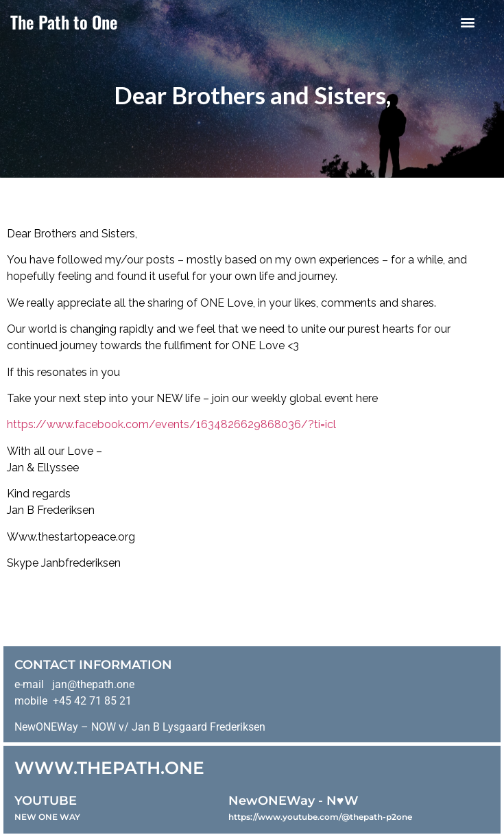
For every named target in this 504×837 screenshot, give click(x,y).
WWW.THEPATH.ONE (109, 768)
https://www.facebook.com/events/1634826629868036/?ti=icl (171, 424)
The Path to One (64, 22)
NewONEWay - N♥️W (293, 801)
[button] (467, 22)
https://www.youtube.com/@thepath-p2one (320, 817)
